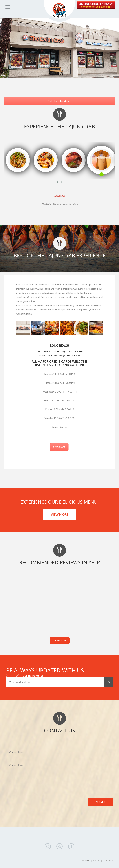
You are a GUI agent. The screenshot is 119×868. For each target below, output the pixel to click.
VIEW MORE (60, 514)
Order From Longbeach (59, 101)
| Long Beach (108, 860)
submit (101, 802)
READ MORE (66, 447)
